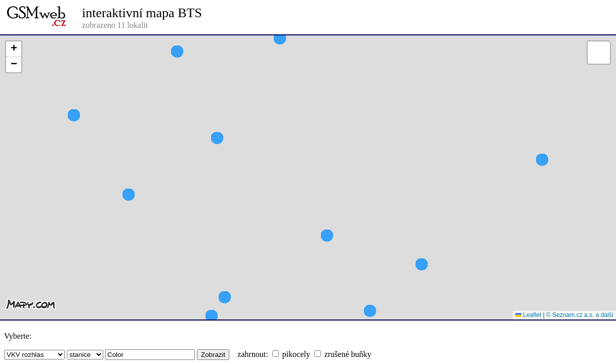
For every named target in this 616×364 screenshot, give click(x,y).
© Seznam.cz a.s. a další (580, 315)
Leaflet (528, 315)
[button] (542, 178)
